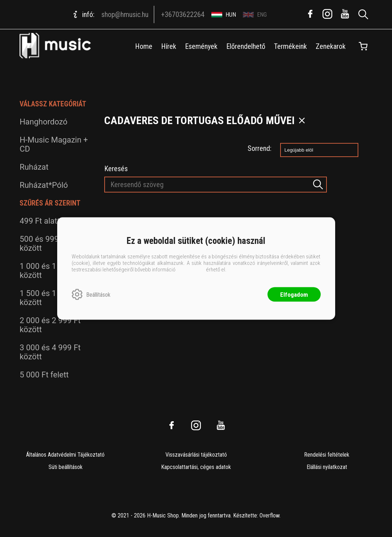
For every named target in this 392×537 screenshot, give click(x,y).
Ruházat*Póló (44, 185)
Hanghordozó (43, 122)
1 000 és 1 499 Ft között (50, 271)
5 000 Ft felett (44, 375)
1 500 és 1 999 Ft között (50, 298)
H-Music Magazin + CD (54, 144)
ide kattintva (191, 270)
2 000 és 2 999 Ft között (50, 325)
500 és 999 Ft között (44, 244)
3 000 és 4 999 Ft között (50, 352)
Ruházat (34, 167)
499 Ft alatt (40, 221)
